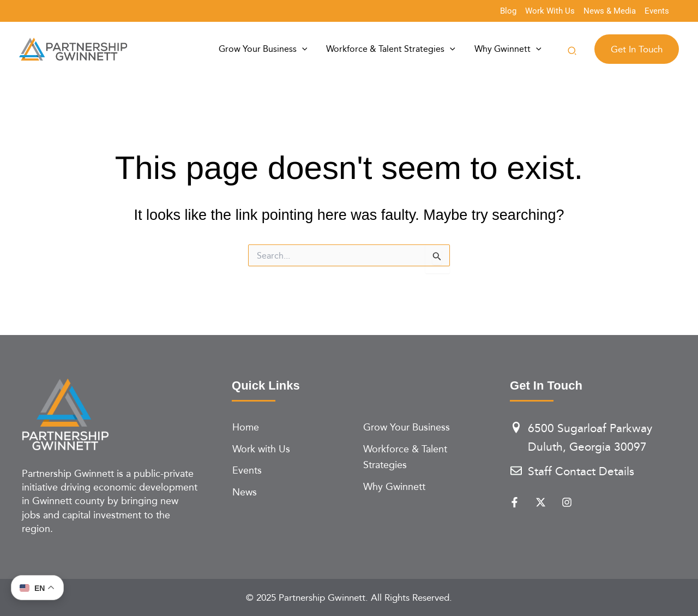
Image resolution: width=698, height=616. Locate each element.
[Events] (657, 11)
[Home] (292, 427)
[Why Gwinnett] (423, 487)
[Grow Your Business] (423, 427)
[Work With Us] (550, 11)
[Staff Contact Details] (593, 472)
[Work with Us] (292, 449)
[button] (573, 52)
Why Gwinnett (512, 49)
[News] (292, 492)
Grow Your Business (283, 49)
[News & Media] (610, 11)
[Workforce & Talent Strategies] (423, 457)
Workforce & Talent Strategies (403, 49)
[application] (322, 49)
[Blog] (508, 11)
